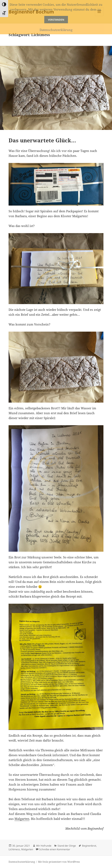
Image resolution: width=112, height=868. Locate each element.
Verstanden (56, 20)
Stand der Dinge (67, 846)
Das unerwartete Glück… (42, 140)
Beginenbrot (89, 846)
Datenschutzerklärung (22, 862)
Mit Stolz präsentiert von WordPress (59, 862)
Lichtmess (14, 849)
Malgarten (22, 819)
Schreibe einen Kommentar (55, 849)
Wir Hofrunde (44, 846)
